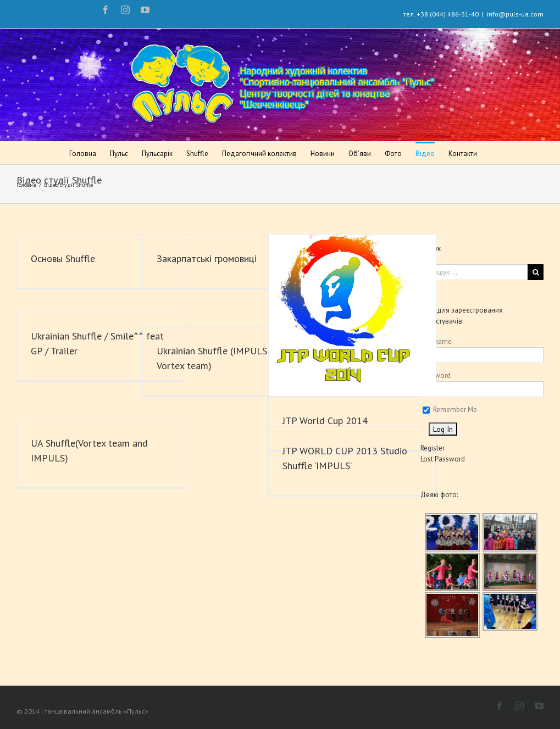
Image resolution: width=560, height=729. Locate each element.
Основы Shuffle (63, 258)
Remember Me (446, 410)
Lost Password (439, 459)
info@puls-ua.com (510, 14)
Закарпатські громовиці (207, 258)
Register (429, 448)
